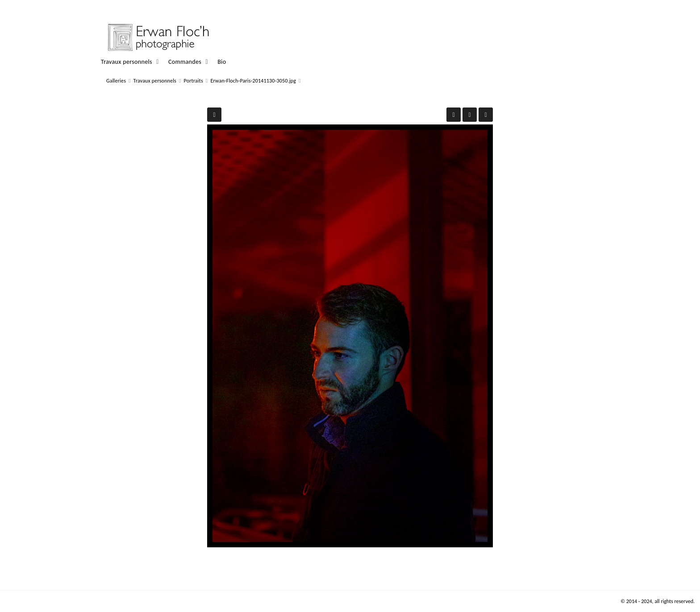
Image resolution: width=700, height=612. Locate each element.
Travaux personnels (127, 62)
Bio (222, 62)
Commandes (185, 62)
